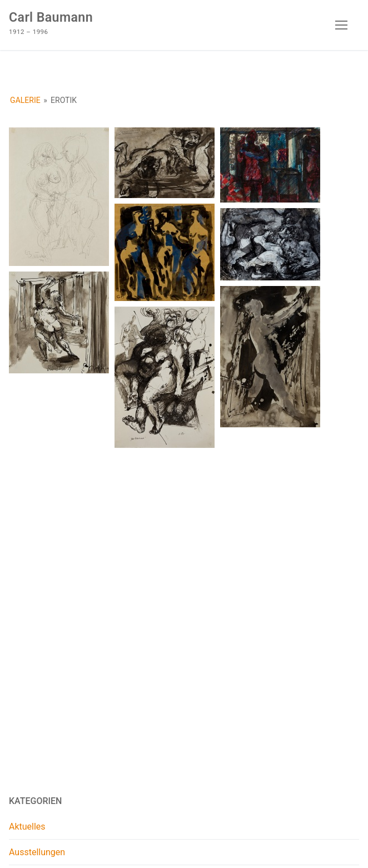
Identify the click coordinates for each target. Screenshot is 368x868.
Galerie (25, 100)
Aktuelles (27, 827)
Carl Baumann (51, 18)
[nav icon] (341, 25)
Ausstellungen (37, 852)
